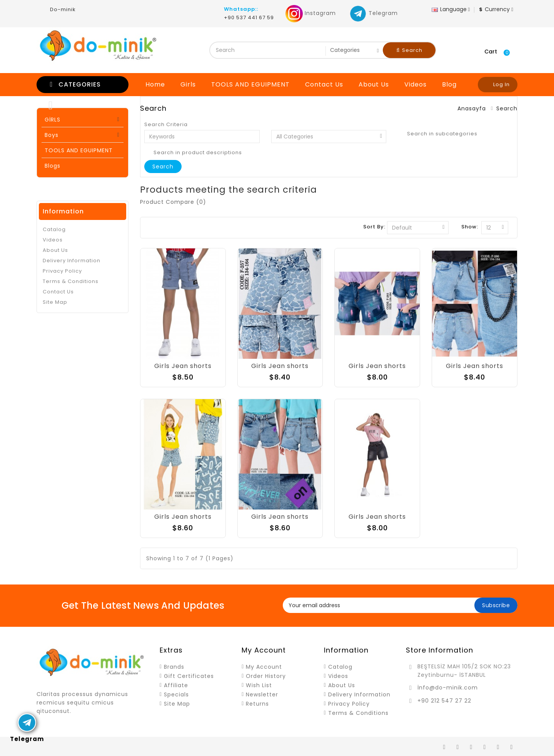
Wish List (259, 685)
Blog (449, 84)
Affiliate (176, 685)
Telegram (374, 13)
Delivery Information (72, 261)
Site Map (55, 302)
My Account (264, 667)
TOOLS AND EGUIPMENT (250, 84)
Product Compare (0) (173, 202)
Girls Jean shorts (183, 366)
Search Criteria (166, 125)
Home (155, 84)
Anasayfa (472, 108)
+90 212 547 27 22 (444, 701)
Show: (470, 227)
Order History (266, 676)
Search (410, 50)
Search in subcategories (438, 134)
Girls (188, 84)
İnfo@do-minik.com (448, 688)
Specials (176, 694)
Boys (52, 135)
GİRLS (53, 120)
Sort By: (374, 227)
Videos (415, 84)
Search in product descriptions (193, 153)
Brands (174, 667)
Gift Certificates (189, 676)
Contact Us (324, 84)
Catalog (54, 229)
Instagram (311, 13)
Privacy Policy (62, 271)
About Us (374, 84)
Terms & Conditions (71, 281)
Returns (257, 704)
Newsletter (262, 694)
